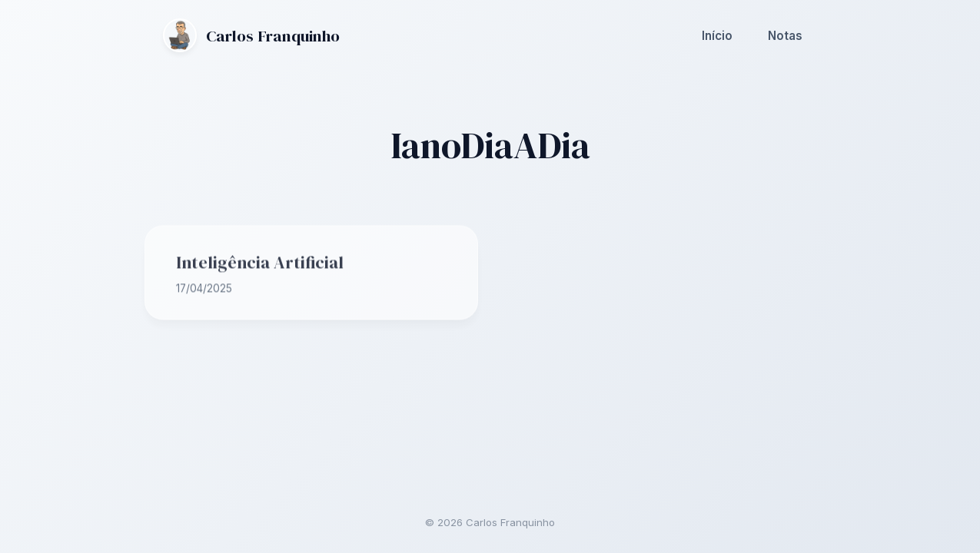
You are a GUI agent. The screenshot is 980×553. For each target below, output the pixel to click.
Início (717, 35)
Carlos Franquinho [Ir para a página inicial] (252, 35)
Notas (785, 35)
